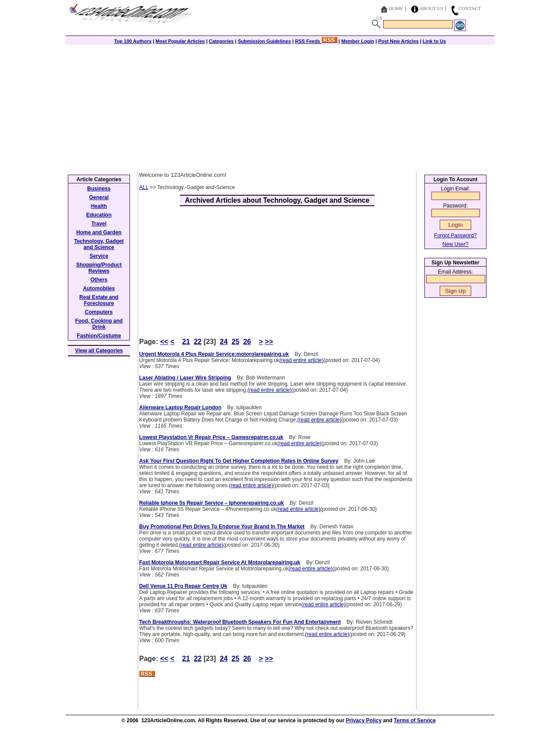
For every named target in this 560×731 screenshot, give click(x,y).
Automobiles (99, 288)
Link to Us (434, 41)
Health (99, 206)
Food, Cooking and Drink (99, 324)
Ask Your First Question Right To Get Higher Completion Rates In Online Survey (239, 461)
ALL (144, 187)
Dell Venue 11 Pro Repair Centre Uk (183, 586)
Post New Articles (398, 41)
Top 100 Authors (133, 41)
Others (99, 280)
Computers (99, 312)
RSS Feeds (316, 41)
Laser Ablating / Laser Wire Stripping (185, 378)
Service (99, 256)
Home (396, 8)
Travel (99, 224)
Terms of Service (415, 720)
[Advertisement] (280, 106)
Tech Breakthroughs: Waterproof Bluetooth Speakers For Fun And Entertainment (240, 622)
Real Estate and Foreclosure (99, 300)
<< (164, 342)
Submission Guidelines (264, 41)
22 (198, 342)
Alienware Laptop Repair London (180, 408)
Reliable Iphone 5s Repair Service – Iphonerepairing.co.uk (212, 503)
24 (224, 342)
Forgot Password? (455, 235)
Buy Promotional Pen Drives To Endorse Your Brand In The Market (222, 527)
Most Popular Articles (180, 41)
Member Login (358, 41)
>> (269, 342)
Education (99, 215)
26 (247, 342)
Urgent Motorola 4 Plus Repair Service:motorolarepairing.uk (214, 354)
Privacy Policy (364, 720)
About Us (432, 8)
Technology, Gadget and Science (99, 244)
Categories (221, 41)
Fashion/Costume (99, 336)
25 (235, 342)
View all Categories (99, 351)
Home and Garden (99, 232)
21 (186, 342)
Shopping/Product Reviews (99, 268)
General (99, 197)
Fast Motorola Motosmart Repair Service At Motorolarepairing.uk (220, 562)
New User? (455, 244)
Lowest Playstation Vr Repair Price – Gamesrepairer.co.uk (211, 437)
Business (99, 189)
